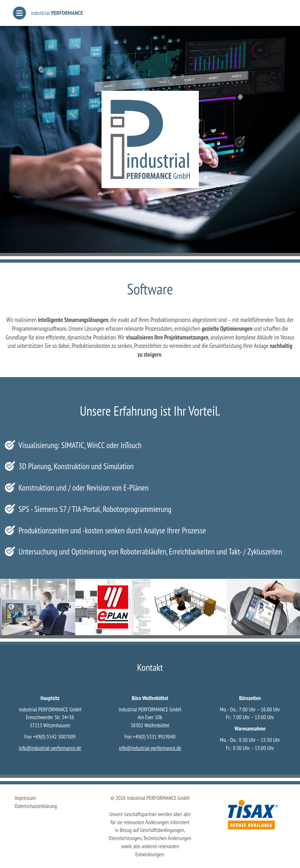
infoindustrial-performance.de (50, 748)
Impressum (25, 798)
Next (289, 607)
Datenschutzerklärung (36, 806)
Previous (11, 607)
